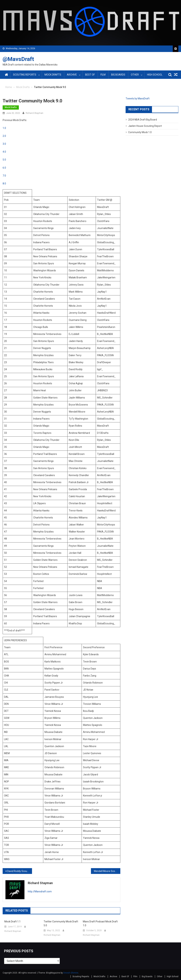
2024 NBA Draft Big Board (143, 120)
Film (103, 75)
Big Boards (118, 75)
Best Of (90, 75)
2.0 (4, 136)
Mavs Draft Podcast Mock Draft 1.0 (100, 923)
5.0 (4, 160)
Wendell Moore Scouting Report (107, 871)
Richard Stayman (34, 113)
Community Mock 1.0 (140, 132)
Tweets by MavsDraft (138, 99)
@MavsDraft (18, 59)
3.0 (4, 144)
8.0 (4, 184)
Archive (72, 75)
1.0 (4, 128)
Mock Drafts (53, 75)
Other (135, 75)
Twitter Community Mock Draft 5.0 (61, 923)
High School (155, 75)
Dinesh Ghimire (71, 973)
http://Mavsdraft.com (40, 891)
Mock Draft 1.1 (12, 922)
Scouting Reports (25, 75)
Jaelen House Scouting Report (145, 126)
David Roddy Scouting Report (20, 871)
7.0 (4, 176)
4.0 (4, 152)
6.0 (4, 168)
